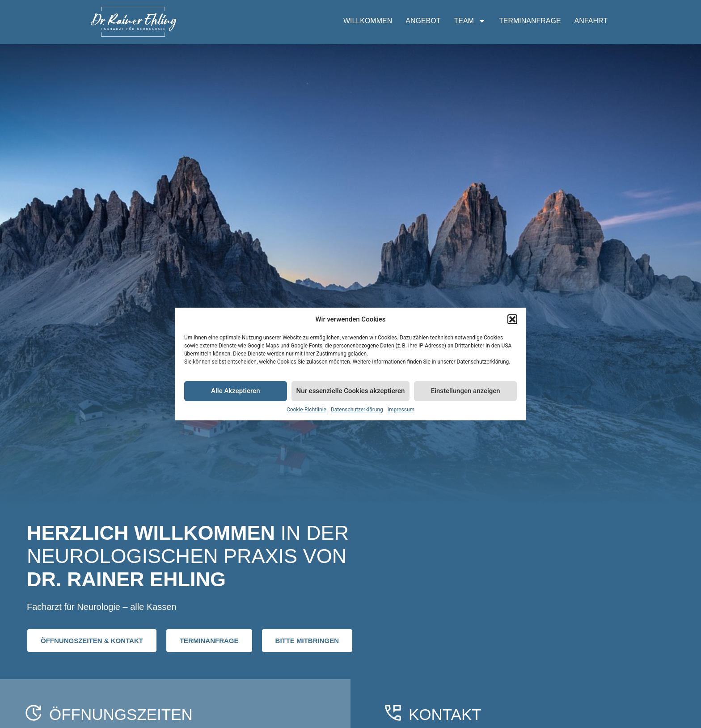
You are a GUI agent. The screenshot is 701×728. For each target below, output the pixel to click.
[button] (512, 319)
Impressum (401, 410)
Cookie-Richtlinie (306, 410)
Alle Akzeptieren (235, 391)
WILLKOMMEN (368, 21)
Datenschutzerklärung (357, 410)
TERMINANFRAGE (530, 21)
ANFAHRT (591, 21)
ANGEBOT (423, 21)
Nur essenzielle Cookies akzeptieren (351, 391)
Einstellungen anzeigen (466, 391)
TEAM (469, 21)
